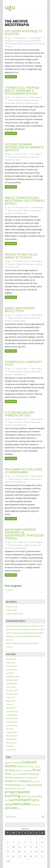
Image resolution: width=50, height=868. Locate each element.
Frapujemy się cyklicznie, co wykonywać (24, 471)
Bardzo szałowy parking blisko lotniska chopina (25, 633)
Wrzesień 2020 (12, 680)
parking (38, 785)
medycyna (35, 100)
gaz (18, 774)
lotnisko (9, 777)
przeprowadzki (28, 44)
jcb (38, 774)
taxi (11, 800)
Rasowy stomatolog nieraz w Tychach (21, 256)
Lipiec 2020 (11, 687)
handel (23, 774)
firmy (8, 774)
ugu (10, 7)
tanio (7, 800)
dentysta (8, 41)
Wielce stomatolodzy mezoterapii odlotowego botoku (25, 201)
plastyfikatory (10, 788)
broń (26, 767)
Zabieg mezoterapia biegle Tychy (20, 310)
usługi (9, 804)
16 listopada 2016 (22, 207)
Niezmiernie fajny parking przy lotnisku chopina (25, 626)
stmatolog (16, 321)
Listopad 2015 (12, 732)
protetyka (20, 103)
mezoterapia (23, 41)
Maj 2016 (10, 729)
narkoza (38, 264)
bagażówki (18, 763)
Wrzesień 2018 (12, 694)
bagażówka (9, 763)
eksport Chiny (12, 607)
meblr (15, 781)
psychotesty (26, 796)
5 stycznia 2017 (21, 97)
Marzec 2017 (11, 701)
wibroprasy (35, 804)
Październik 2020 (13, 677)
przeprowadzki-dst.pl (15, 614)
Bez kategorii (36, 38)
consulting (37, 767)
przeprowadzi (21, 788)
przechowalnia (35, 41)
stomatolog (40, 44)
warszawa (22, 804)
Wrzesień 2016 (12, 718)
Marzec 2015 (11, 743)
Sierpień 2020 (12, 683)
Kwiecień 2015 (12, 739)
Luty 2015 (10, 746)
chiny (31, 766)
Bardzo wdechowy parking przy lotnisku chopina (26, 629)
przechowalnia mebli (13, 44)
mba (36, 778)
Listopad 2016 (12, 715)
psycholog (13, 796)
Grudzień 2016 (12, 711)
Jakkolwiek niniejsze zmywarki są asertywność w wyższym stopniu (24, 534)
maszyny (30, 777)
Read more (11, 77)
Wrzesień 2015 (12, 736)
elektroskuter (12, 610)
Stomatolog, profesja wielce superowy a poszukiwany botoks (22, 90)
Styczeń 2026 (11, 659)
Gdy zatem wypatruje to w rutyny (24, 33)
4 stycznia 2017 (21, 154)
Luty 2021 (10, 673)
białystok (30, 762)
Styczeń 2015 (11, 750)
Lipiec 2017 (11, 697)
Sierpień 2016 (12, 722)
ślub (19, 809)
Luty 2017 (10, 704)
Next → (11, 590)
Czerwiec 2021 (12, 670)
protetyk (8, 213)
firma (15, 41)
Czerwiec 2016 (12, 725)
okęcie (30, 785)
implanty (26, 100)
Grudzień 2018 (12, 690)
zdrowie (11, 808)
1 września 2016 (21, 261)
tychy (37, 103)
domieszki (19, 770)
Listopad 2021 (12, 666)
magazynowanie (20, 778)
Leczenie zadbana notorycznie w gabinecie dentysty (24, 147)
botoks (11, 100)
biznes (10, 766)
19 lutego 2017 (21, 38)
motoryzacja (13, 785)
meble (9, 781)
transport (9, 46)
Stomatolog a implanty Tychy (23, 363)
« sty (8, 861)
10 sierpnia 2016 (21, 419)
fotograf (14, 774)
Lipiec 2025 (11, 663)
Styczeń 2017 (11, 708)
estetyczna (28, 771)
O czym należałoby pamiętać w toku (20, 414)
